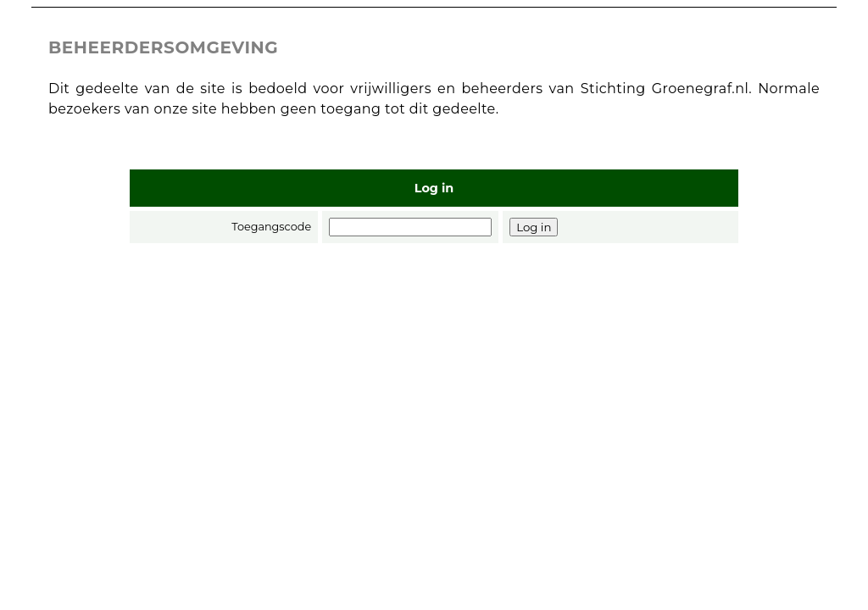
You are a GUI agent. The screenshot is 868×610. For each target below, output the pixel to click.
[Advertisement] (434, 382)
